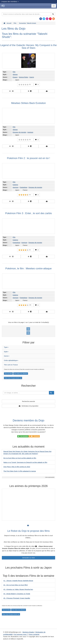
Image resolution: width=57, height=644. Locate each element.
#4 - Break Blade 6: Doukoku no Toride (17, 594)
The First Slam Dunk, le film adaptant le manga (20, 471)
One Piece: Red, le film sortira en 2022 (17, 467)
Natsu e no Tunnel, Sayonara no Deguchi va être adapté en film (25, 462)
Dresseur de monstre (19, 132)
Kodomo (15, 185)
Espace (15, 77)
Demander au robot (29, 558)
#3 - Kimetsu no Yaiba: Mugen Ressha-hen (18, 589)
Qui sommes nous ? (21, 634)
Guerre (32, 77)
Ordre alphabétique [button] (11, 360)
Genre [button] (7, 356)
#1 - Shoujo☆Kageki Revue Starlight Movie (18, 581)
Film (14, 72)
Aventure (30, 132)
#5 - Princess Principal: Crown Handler (17, 598)
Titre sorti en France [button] (11, 365)
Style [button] (6, 352)
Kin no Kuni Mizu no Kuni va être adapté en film (20, 458)
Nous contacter (34, 634)
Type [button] (6, 347)
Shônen (15, 75)
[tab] (28, 347)
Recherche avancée (29, 401)
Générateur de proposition (30, 406)
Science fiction (23, 77)
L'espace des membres (10, 1)
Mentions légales (28, 632)
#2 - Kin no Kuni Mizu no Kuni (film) (16, 585)
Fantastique (23, 187)
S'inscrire (34, 436)
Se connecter (23, 436)
